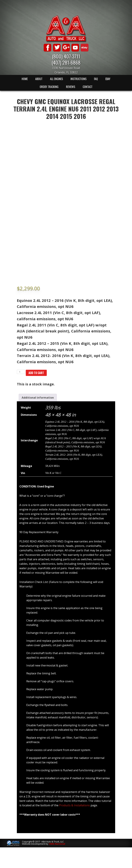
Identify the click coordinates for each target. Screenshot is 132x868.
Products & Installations (75, 805)
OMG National (57, 844)
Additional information (38, 398)
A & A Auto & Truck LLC (66, 29)
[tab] (38, 398)
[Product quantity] (21, 372)
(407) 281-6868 (66, 62)
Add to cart (36, 373)
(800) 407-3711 (66, 56)
